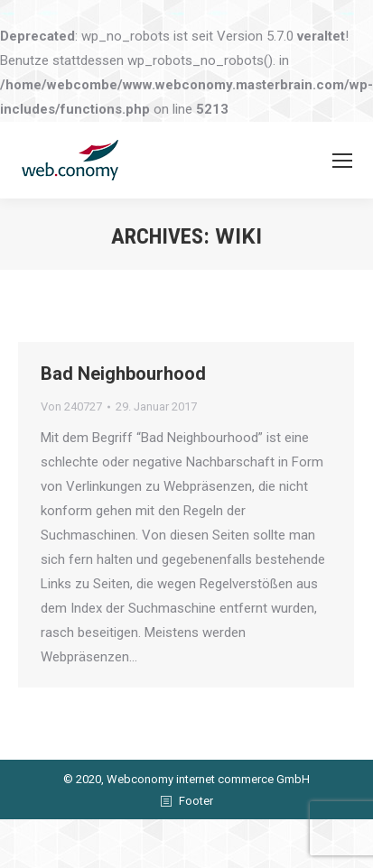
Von (71, 406)
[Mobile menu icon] (342, 161)
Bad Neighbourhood (123, 374)
